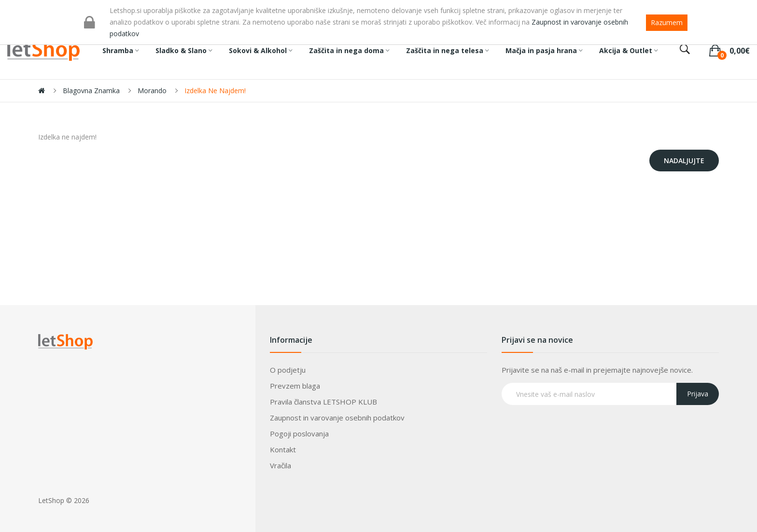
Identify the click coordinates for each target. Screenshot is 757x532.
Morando (152, 91)
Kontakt (283, 449)
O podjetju (288, 370)
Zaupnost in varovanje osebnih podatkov (337, 418)
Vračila (280, 465)
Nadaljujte (684, 161)
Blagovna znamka (91, 91)
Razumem (667, 22)
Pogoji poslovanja (299, 434)
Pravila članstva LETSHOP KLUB (323, 402)
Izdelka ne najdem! (215, 91)
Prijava (698, 394)
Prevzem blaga (295, 386)
